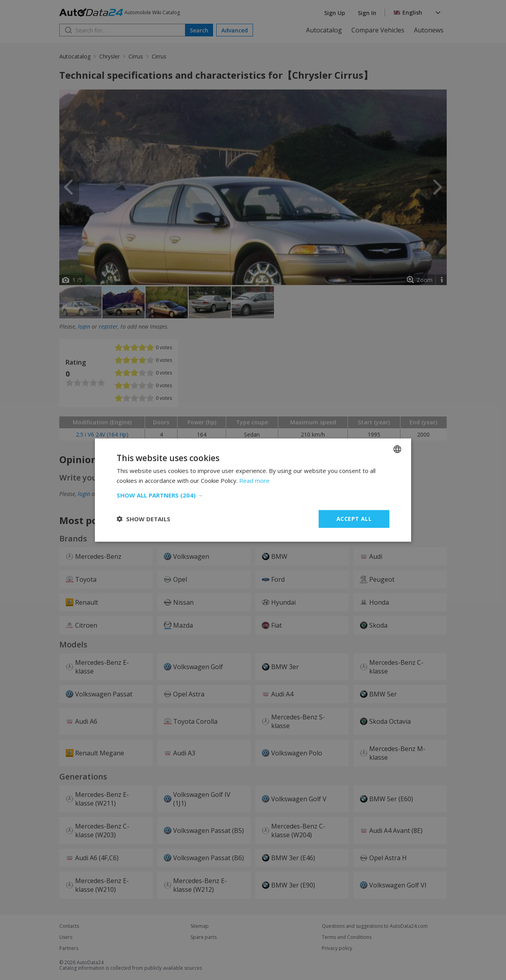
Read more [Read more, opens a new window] (254, 481)
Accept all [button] (354, 519)
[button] (253, 495)
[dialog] (253, 490)
